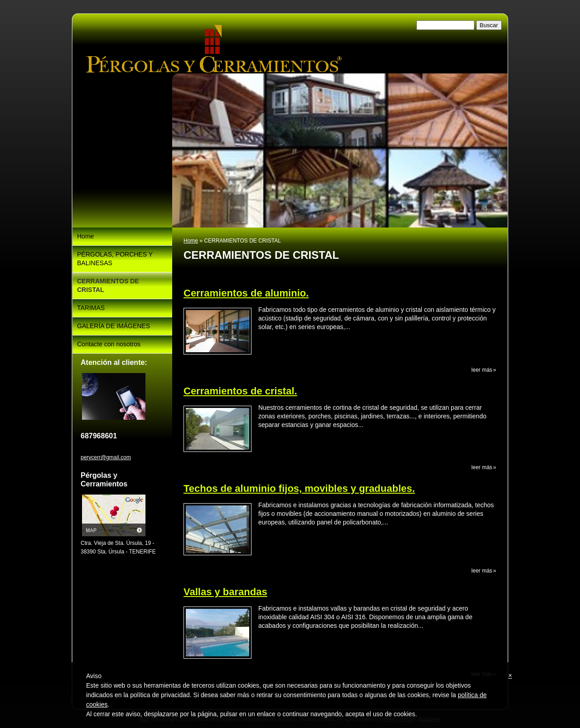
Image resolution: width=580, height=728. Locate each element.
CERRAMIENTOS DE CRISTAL (108, 285)
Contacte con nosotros (109, 344)
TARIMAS (91, 308)
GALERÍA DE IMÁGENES (114, 326)
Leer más (482, 370)
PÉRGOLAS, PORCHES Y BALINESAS (115, 259)
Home (191, 241)
